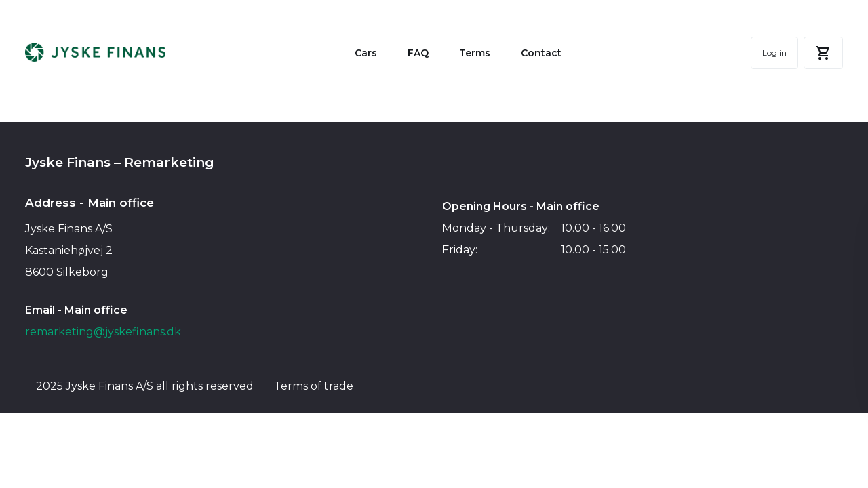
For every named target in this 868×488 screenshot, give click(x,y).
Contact (541, 53)
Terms (475, 53)
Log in (774, 53)
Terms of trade (314, 386)
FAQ (418, 53)
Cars (366, 53)
